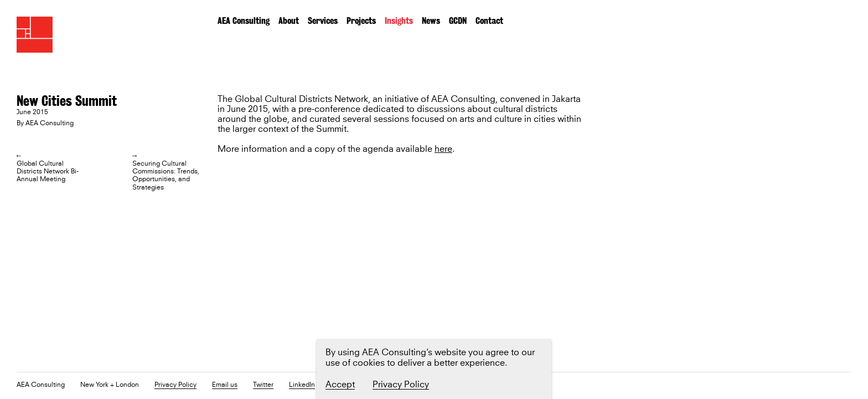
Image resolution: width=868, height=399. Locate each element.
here (443, 149)
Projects (361, 21)
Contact (489, 21)
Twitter (263, 385)
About (289, 21)
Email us (225, 385)
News (431, 21)
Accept (340, 385)
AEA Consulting (244, 21)
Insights (399, 21)
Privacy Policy (175, 385)
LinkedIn (302, 385)
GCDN (458, 21)
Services (323, 21)
